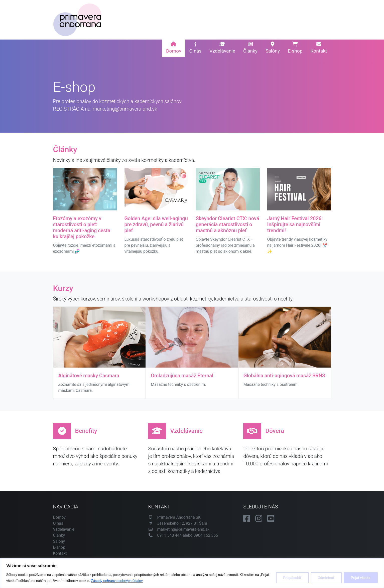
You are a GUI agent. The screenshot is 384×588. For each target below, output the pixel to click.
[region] (192, 573)
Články (250, 48)
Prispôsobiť (292, 578)
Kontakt (319, 48)
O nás (195, 48)
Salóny (273, 48)
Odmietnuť (326, 578)
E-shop (295, 48)
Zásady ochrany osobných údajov (117, 581)
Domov (174, 48)
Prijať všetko (361, 578)
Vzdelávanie (222, 48)
